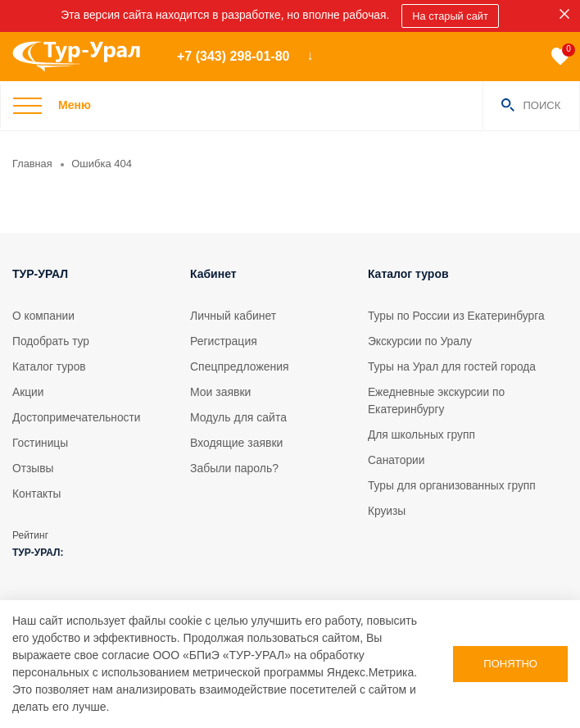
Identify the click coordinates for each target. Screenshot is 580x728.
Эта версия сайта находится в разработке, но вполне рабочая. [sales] (224, 16)
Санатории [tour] (397, 460)
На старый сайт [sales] (453, 16)
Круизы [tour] (387, 511)
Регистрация (224, 341)
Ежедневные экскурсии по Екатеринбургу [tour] (437, 400)
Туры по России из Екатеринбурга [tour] (458, 316)
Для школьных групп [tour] (422, 435)
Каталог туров (50, 366)
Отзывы (33, 468)
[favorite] (560, 57)
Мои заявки (220, 392)
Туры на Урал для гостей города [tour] (453, 366)
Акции (28, 392)
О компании (44, 316)
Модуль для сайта (238, 417)
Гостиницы (41, 443)
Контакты (37, 494)
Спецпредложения (240, 366)
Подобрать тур (52, 341)
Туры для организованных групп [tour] (453, 485)
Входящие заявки (236, 443)
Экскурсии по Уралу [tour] (421, 341)
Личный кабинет (233, 316)
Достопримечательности (77, 417)
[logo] (82, 57)
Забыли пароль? (234, 468)
